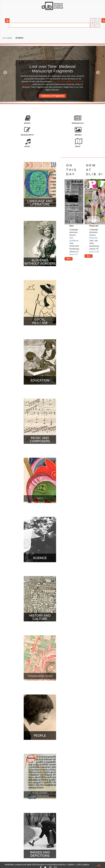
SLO (4, 38)
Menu (19, 38)
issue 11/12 (94, 252)
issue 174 (73, 254)
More (69, 259)
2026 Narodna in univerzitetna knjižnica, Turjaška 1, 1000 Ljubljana (61, 865)
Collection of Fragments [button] (53, 96)
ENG (10, 38)
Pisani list (93, 238)
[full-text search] (97, 23)
